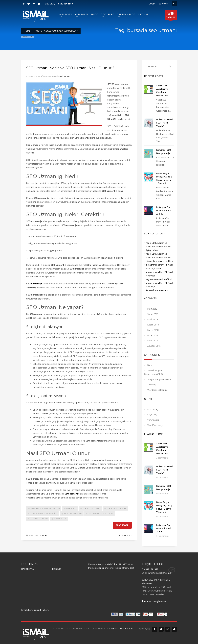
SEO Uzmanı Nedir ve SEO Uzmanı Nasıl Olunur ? (70, 68)
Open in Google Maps (154, 601)
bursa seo (71, 508)
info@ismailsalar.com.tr (160, 573)
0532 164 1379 (65, 4)
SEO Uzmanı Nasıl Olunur (101, 513)
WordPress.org (155, 425)
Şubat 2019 (153, 314)
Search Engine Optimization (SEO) (153, 372)
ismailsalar (64, 76)
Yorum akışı (153, 420)
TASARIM (171, 16)
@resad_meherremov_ (157, 290)
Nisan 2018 (153, 335)
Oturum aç (153, 409)
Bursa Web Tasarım (123, 628)
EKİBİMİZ (57, 569)
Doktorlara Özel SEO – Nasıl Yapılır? (165, 123)
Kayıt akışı (152, 415)
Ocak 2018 (153, 341)
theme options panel (99, 568)
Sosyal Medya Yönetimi (159, 379)
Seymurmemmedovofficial (159, 279)
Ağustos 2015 (154, 346)
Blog (44, 535)
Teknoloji (152, 385)
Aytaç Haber (152, 250)
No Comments (125, 536)
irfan (158, 268)
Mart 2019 (152, 309)
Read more (122, 525)
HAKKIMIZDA (28, 569)
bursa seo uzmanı (91, 508)
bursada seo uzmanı (117, 508)
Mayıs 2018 (153, 330)
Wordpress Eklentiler (158, 390)
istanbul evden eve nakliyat (160, 261)
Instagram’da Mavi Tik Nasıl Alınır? (164, 210)
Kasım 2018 (153, 325)
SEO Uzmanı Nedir (39, 519)
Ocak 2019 (153, 319)
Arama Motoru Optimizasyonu (45, 508)
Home (27, 31)
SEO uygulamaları (73, 513)
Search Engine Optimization (44, 513)
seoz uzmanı (60, 519)
